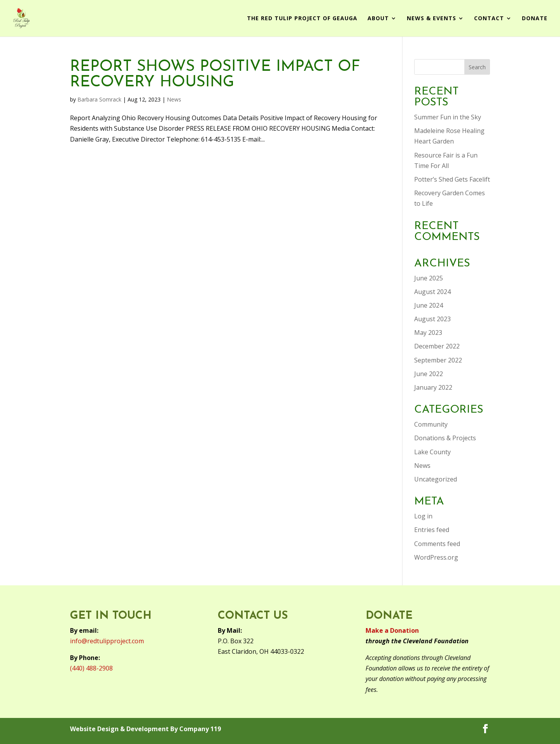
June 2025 (429, 278)
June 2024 (429, 305)
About (378, 19)
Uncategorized (436, 479)
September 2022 (438, 360)
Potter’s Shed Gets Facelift (452, 179)
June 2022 (429, 374)
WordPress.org (436, 557)
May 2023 (428, 333)
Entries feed (432, 530)
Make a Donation (392, 630)
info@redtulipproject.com (107, 641)
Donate (535, 19)
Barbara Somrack (99, 99)
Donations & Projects (445, 438)
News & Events (431, 19)
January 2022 (433, 387)
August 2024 (432, 292)
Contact (489, 19)
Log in (423, 516)
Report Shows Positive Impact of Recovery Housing (215, 75)
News (174, 99)
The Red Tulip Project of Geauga (302, 19)
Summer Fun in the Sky (448, 117)
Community (431, 424)
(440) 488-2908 (91, 668)
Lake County (432, 452)
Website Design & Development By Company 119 (145, 729)
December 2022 (437, 346)
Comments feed (437, 544)
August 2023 (432, 319)
